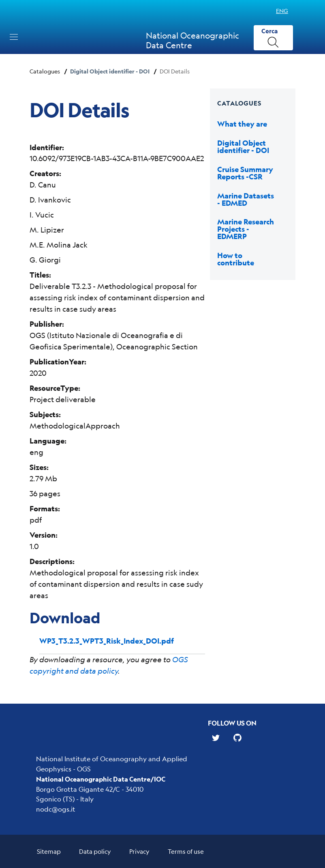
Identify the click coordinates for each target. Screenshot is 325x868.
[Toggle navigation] (14, 37)
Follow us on (232, 723)
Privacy (139, 851)
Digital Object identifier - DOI (110, 71)
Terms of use (186, 851)
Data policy (95, 851)
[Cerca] (273, 38)
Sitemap (49, 851)
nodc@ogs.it (56, 809)
